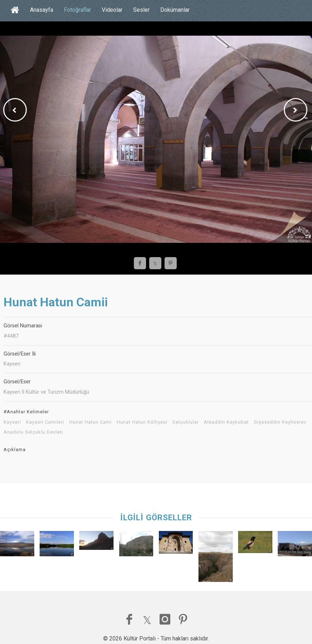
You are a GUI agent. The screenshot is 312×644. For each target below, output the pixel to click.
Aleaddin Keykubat (226, 422)
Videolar (112, 10)
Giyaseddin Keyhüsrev (280, 422)
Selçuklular (186, 422)
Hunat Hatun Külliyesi (142, 422)
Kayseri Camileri (45, 422)
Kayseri (12, 422)
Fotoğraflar (77, 10)
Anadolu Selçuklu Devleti (33, 432)
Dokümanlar (175, 10)
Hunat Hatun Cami (90, 422)
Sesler (141, 10)
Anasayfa (42, 10)
